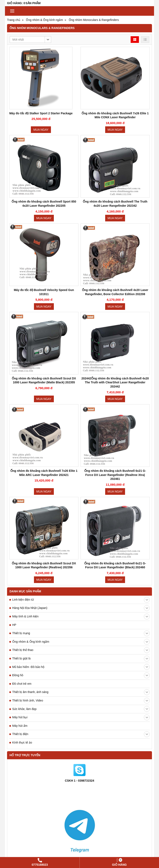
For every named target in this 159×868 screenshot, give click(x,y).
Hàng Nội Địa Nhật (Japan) (81, 608)
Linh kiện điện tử (81, 600)
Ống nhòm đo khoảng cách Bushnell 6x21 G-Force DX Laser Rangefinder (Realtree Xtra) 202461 (115, 475)
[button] (30, 40)
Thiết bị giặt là (81, 659)
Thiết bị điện (81, 734)
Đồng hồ (81, 675)
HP (14, 625)
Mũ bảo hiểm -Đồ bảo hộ (81, 667)
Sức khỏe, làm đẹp (81, 709)
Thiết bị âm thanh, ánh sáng (81, 692)
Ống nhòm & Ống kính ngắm (81, 642)
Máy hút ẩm (20, 726)
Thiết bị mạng (81, 633)
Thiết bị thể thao (81, 650)
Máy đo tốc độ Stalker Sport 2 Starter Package (41, 113)
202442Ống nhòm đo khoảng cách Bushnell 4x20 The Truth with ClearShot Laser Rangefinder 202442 (115, 382)
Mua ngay (41, 130)
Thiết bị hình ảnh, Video (81, 701)
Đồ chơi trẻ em (22, 684)
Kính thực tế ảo (22, 742)
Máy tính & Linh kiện (81, 617)
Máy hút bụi (81, 717)
